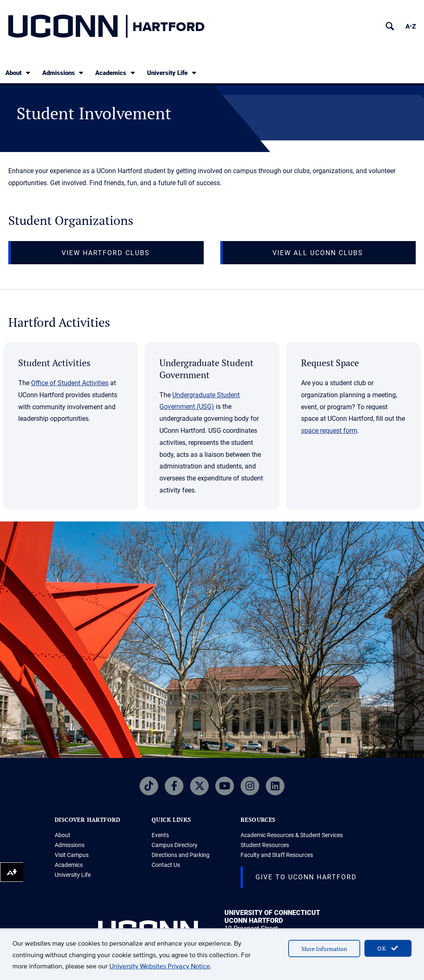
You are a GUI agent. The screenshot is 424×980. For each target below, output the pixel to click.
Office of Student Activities (70, 383)
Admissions (64, 73)
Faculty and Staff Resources (277, 855)
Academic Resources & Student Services (292, 835)
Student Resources (265, 845)
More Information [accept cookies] (324, 949)
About (18, 73)
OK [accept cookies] (388, 948)
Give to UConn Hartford (306, 877)
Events (160, 835)
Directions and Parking (181, 855)
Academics (116, 73)
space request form (329, 431)
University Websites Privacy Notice (160, 966)
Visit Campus (72, 855)
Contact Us (166, 865)
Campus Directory (175, 845)
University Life (172, 73)
